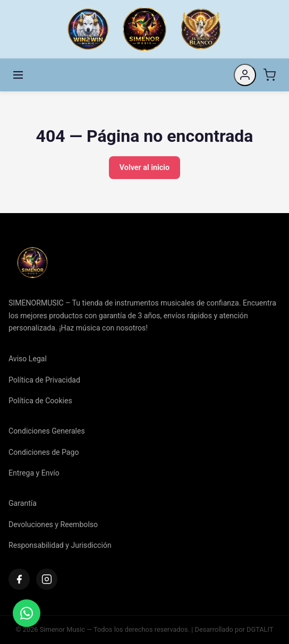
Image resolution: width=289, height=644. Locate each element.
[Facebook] (19, 579)
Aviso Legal (28, 359)
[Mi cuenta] (245, 75)
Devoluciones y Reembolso (53, 524)
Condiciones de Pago (44, 452)
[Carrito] (269, 75)
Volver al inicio (144, 168)
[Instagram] (47, 579)
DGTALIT (260, 629)
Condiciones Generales (47, 431)
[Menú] (18, 75)
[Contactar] (27, 613)
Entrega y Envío (34, 473)
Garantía (23, 503)
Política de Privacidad (44, 380)
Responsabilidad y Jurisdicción (60, 545)
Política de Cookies (40, 401)
